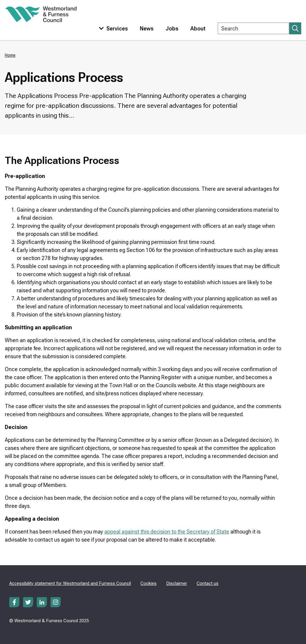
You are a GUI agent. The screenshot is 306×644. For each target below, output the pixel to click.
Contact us (208, 583)
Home (10, 55)
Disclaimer (177, 583)
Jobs (172, 29)
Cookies (149, 583)
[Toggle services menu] (112, 29)
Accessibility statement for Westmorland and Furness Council (70, 583)
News (147, 29)
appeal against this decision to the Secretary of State (167, 532)
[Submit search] (295, 28)
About (198, 29)
